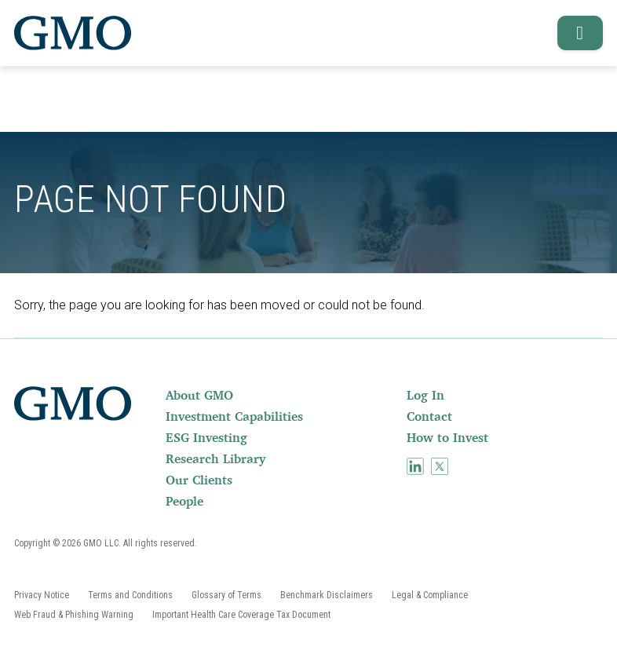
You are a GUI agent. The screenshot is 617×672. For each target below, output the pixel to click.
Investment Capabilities (234, 416)
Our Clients (199, 480)
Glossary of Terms (226, 595)
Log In (425, 395)
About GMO (199, 395)
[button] (575, 33)
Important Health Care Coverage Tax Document (241, 615)
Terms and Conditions (130, 595)
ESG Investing (206, 437)
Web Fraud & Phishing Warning (74, 615)
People (184, 501)
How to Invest (447, 437)
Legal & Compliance (430, 595)
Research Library (215, 458)
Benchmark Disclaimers (327, 595)
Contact (429, 416)
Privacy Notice (42, 595)
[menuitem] (285, 395)
